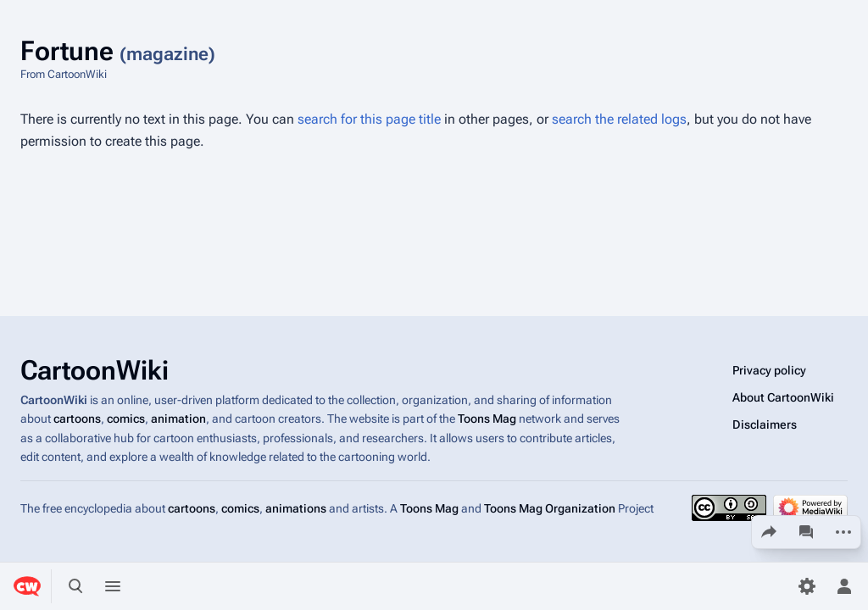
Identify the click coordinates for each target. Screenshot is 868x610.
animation (178, 419)
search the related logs (619, 119)
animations (296, 508)
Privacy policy (769, 370)
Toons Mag (487, 419)
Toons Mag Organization (550, 508)
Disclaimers (765, 424)
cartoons (77, 419)
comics (126, 419)
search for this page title (369, 119)
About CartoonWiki (783, 397)
